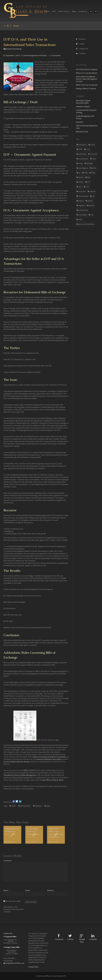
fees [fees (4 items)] (89, 177)
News (74, 11)
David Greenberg (14, 49)
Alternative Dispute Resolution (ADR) (83, 102)
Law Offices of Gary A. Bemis (53, 780)
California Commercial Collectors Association (49, 757)
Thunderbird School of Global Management (20, 775)
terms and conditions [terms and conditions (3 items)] (86, 224)
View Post (10, 842)
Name (6, 890)
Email (27, 890)
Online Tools (64, 11)
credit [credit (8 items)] (80, 163)
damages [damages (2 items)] (90, 163)
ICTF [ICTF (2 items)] (87, 187)
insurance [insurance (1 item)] (82, 191)
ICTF (32, 770)
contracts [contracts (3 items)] (94, 154)
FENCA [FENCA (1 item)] (81, 182)
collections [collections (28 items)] (82, 154)
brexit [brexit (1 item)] (93, 145)
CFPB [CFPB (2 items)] (80, 149)
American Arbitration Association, (49, 759)
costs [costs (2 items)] (94, 159)
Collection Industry (83, 107)
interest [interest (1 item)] (92, 191)
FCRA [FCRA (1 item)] (93, 173)
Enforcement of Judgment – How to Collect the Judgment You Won (87, 79)
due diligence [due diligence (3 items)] (83, 168)
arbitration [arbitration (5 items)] (82, 145)
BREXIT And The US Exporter (87, 85)
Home (47, 11)
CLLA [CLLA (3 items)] (88, 149)
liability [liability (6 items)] (90, 201)
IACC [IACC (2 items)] (80, 187)
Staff (54, 11)
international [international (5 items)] (83, 196)
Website (50, 890)
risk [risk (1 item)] (92, 215)
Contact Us (83, 11)
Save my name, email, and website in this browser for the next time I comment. (14, 906)
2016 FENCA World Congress (87, 69)
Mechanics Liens (82, 132)
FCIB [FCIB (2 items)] (86, 173)
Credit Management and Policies (35, 55)
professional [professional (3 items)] (83, 210)
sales (47, 806)
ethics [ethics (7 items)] (94, 168)
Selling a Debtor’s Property (86, 89)
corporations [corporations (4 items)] (83, 159)
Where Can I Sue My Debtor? (87, 73)
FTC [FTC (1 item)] (89, 182)
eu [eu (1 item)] (79, 173)
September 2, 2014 (13, 55)
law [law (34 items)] (93, 196)
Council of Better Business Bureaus (17, 762)
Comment (8, 861)
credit (12, 806)
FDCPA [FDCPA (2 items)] (81, 177)
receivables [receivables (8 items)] (83, 215)
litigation (37, 806)
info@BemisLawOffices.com (15, 963)
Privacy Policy (33, 967)
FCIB (25, 770)
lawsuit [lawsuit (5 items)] (81, 201)
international (24, 806)
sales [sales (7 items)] (80, 219)
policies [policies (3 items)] (92, 205)
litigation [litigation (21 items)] (82, 205)
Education (80, 122)
